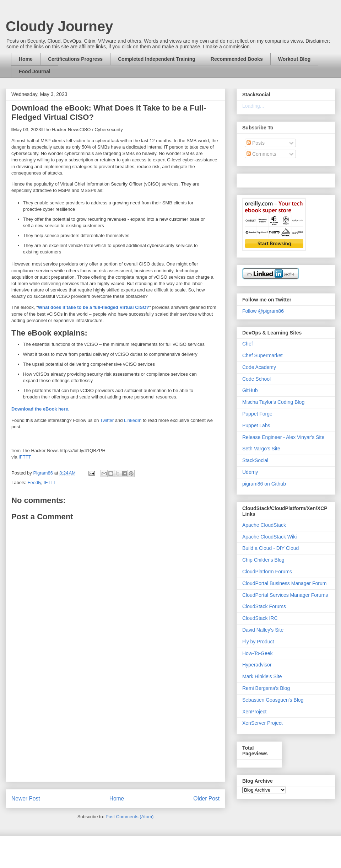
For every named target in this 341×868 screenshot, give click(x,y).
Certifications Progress (75, 59)
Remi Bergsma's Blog (266, 688)
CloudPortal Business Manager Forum (284, 583)
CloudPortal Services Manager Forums (285, 595)
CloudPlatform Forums (267, 572)
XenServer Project (262, 723)
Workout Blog (294, 59)
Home (26, 59)
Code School (256, 379)
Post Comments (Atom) (129, 817)
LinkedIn (133, 420)
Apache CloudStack (264, 525)
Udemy (250, 472)
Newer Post (26, 799)
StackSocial (255, 460)
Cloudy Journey (59, 26)
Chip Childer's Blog (263, 560)
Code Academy (259, 367)
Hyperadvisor (257, 665)
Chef (248, 344)
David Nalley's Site (263, 630)
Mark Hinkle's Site (262, 676)
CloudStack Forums (264, 606)
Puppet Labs (256, 425)
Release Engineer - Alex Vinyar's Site (283, 437)
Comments (261, 154)
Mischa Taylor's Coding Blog (273, 402)
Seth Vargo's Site (261, 449)
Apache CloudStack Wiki (269, 537)
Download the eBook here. (40, 409)
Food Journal (35, 71)
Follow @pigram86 (263, 311)
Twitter (107, 420)
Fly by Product (258, 642)
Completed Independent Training (157, 59)
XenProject (254, 712)
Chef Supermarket (262, 355)
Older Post (206, 799)
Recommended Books (237, 59)
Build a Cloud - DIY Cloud (270, 548)
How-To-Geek (258, 653)
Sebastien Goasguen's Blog (273, 700)
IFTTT (25, 457)
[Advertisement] (115, 732)
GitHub (250, 390)
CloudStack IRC (260, 618)
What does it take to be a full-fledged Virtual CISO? (94, 307)
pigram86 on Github (264, 484)
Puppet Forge (257, 414)
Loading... (253, 106)
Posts (256, 143)
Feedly (34, 483)
